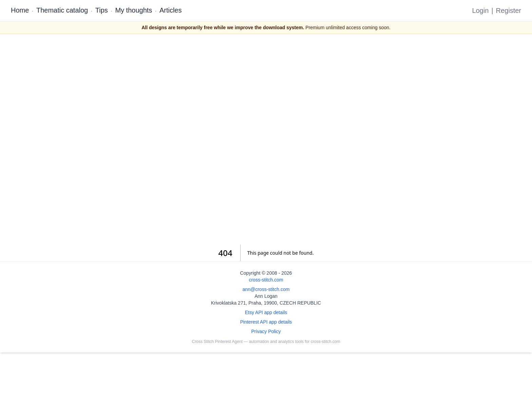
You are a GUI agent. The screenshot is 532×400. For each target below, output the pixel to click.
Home (20, 10)
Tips (102, 10)
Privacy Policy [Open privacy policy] (266, 331)
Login (480, 11)
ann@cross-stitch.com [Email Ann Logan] (266, 289)
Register (509, 11)
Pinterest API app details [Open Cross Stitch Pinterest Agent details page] (266, 322)
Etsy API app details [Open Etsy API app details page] (266, 312)
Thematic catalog (62, 10)
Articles (171, 10)
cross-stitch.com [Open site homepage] (266, 280)
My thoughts (134, 10)
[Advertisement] (266, 139)
